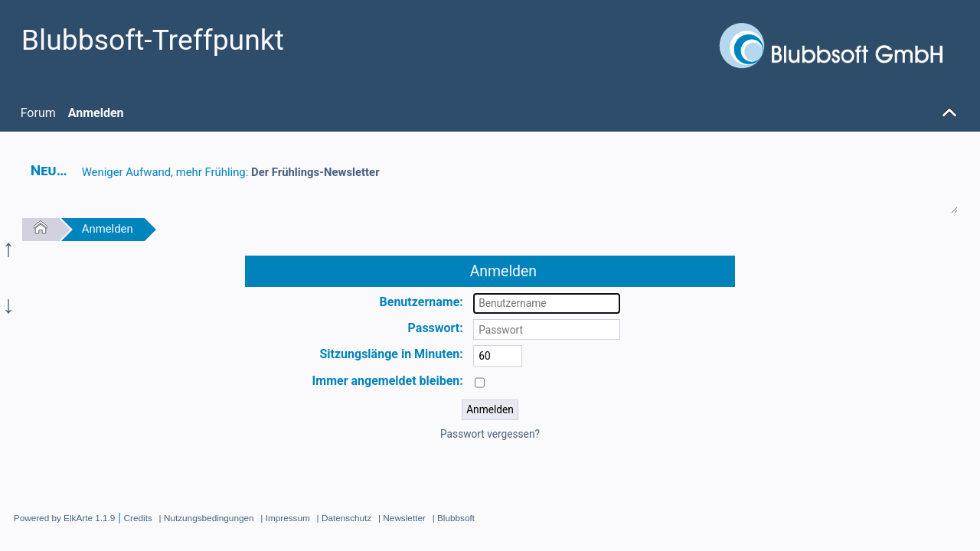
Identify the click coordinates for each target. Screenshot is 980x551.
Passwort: (436, 328)
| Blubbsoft (454, 518)
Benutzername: (421, 302)
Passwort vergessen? (490, 434)
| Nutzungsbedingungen (207, 518)
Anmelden (108, 229)
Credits (138, 518)
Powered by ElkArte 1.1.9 (65, 518)
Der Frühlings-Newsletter (315, 172)
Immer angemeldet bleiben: (388, 381)
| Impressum (285, 518)
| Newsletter (402, 518)
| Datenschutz (345, 518)
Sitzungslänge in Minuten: (391, 354)
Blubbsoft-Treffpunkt (153, 40)
